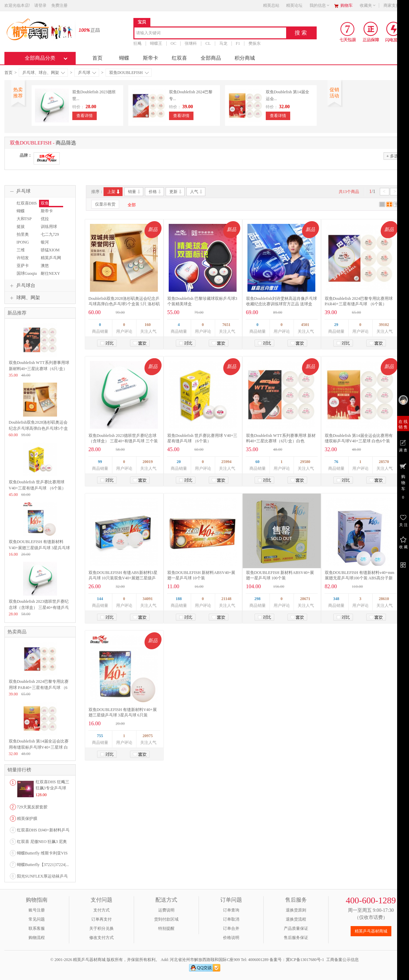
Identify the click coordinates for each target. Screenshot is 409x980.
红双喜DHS (27, 203)
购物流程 (37, 938)
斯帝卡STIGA (46, 214)
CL (208, 43)
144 (100, 599)
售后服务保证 (296, 938)
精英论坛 (294, 5)
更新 (176, 192)
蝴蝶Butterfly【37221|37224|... (43, 865)
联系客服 (37, 928)
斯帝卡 (151, 58)
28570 (384, 462)
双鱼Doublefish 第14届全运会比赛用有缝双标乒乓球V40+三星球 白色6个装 (39, 747)
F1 (238, 43)
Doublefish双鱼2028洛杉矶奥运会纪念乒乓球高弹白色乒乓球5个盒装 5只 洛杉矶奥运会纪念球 (124, 304)
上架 (114, 192)
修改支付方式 (101, 938)
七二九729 (50, 234)
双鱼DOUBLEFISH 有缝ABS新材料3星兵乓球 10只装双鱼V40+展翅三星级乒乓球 (123, 578)
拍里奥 (23, 234)
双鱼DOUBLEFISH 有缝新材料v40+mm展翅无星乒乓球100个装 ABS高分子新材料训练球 (360, 578)
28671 (305, 599)
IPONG (23, 242)
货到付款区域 (166, 919)
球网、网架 (24, 298)
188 (179, 599)
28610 (384, 599)
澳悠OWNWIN (48, 269)
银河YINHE (45, 245)
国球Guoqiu (27, 273)
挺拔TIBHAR (23, 230)
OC (174, 43)
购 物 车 (403, 481)
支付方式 (101, 910)
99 (100, 462)
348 (336, 599)
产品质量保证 (296, 928)
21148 (226, 599)
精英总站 (271, 5)
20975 (148, 736)
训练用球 (49, 227)
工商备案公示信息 (342, 960)
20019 (148, 462)
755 (100, 736)
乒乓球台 (22, 286)
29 (336, 325)
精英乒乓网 (51, 258)
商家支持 (394, 5)
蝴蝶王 (156, 43)
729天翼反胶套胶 (32, 807)
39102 (384, 325)
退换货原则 (296, 910)
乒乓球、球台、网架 (44, 73)
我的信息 (320, 5)
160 (148, 325)
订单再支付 (101, 919)
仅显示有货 (105, 204)
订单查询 (231, 910)
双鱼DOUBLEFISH (129, 73)
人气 (197, 192)
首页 (97, 58)
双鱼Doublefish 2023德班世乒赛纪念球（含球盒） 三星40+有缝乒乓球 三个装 (39, 608)
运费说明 (166, 910)
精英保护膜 (27, 819)
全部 (132, 205)
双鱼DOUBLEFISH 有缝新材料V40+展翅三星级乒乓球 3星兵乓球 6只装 (39, 548)
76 (336, 462)
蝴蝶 (124, 58)
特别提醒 (166, 928)
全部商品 (211, 58)
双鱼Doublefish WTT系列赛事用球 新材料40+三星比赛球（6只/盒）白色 (39, 369)
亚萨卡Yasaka (22, 269)
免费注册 (59, 5)
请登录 (40, 5)
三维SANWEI (23, 253)
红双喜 (179, 58)
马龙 (223, 43)
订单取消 (231, 919)
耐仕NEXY (50, 273)
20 (179, 462)
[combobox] (210, 33)
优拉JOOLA (45, 222)
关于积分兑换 (101, 928)
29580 (305, 462)
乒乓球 (87, 73)
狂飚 (137, 43)
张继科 (191, 43)
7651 (226, 325)
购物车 (347, 5)
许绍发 (23, 258)
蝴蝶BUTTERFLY (26, 214)
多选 (392, 156)
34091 (148, 599)
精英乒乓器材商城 (371, 931)
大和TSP (24, 219)
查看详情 (85, 116)
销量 (135, 192)
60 (258, 462)
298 (258, 599)
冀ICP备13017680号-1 (305, 960)
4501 (305, 325)
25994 (226, 462)
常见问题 (37, 919)
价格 (155, 192)
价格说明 (231, 938)
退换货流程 (296, 919)
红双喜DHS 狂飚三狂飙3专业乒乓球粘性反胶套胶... (52, 788)
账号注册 (37, 910)
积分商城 (245, 58)
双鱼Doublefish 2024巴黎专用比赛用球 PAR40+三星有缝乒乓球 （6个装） (39, 688)
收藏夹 (368, 5)
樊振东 (255, 43)
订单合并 (231, 928)
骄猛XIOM (50, 250)
